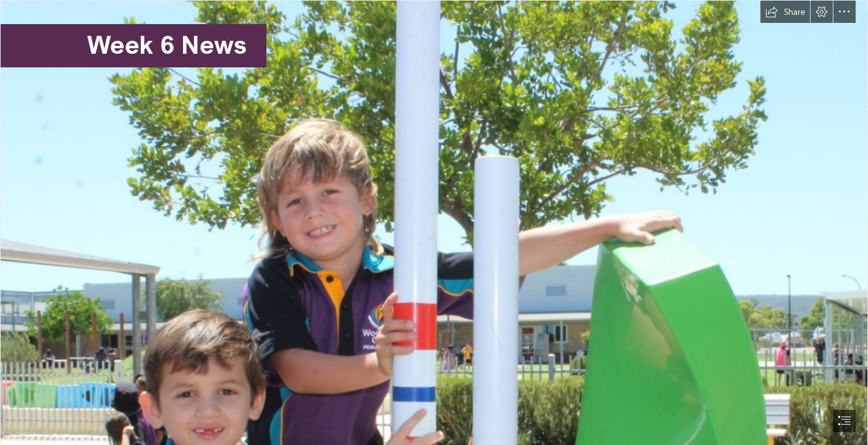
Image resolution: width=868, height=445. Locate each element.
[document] (434, 222)
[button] (785, 12)
